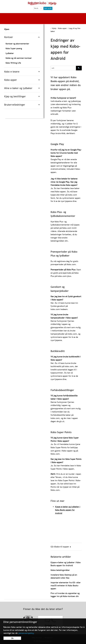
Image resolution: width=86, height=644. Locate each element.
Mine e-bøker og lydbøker (18, 88)
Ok (12, 638)
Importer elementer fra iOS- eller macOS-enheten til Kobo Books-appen (66, 586)
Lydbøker (10, 53)
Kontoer (9, 37)
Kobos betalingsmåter (60, 570)
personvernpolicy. (26, 633)
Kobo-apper (11, 80)
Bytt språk (48, 8)
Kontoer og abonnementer (17, 44)
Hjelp (54, 28)
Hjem (7, 29)
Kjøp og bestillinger (15, 96)
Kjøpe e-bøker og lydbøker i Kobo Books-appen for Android (68, 510)
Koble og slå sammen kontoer (19, 58)
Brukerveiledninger (15, 105)
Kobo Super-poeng (14, 48)
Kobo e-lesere (12, 72)
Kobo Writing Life (13, 63)
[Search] (63, 68)
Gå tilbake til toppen (61, 547)
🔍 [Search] (79, 68)
